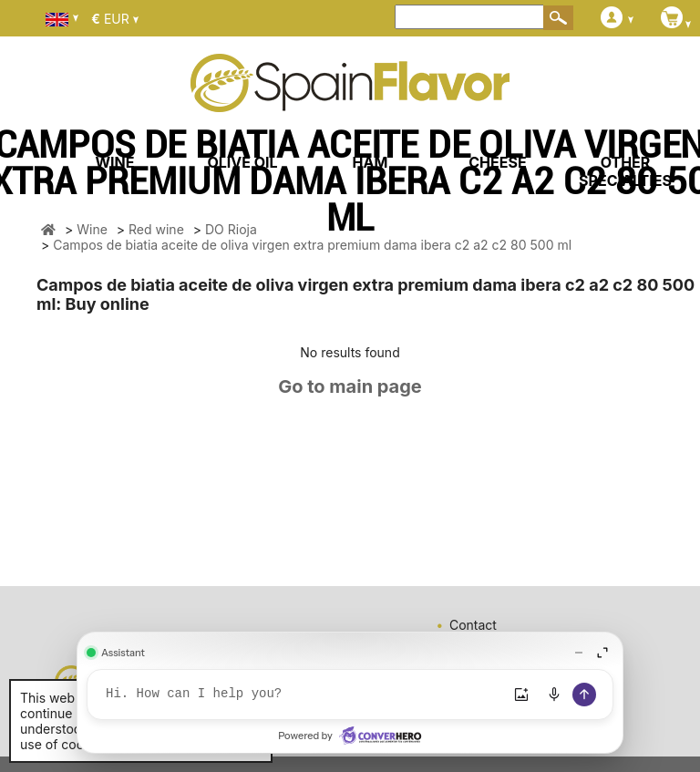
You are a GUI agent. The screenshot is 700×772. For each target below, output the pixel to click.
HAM (371, 162)
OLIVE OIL (242, 162)
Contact (473, 625)
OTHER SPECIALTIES (625, 171)
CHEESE (497, 162)
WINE (114, 162)
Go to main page (350, 386)
